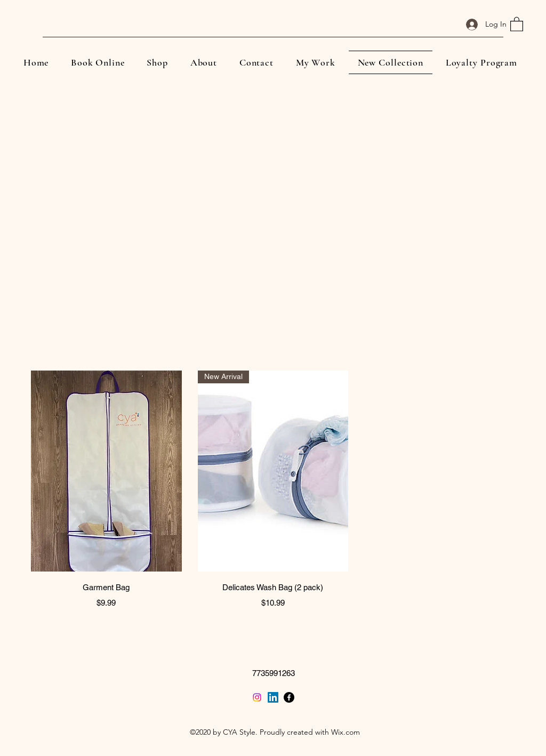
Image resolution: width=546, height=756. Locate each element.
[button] (517, 24)
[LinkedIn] (273, 697)
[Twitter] (257, 697)
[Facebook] (289, 697)
